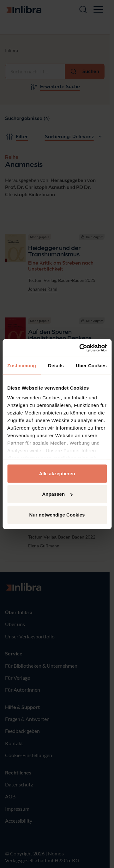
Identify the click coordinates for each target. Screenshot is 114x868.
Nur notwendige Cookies (57, 514)
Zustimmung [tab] (22, 365)
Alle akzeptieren (57, 473)
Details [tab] (56, 365)
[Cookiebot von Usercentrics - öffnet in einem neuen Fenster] (81, 348)
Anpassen (57, 494)
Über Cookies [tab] (91, 365)
